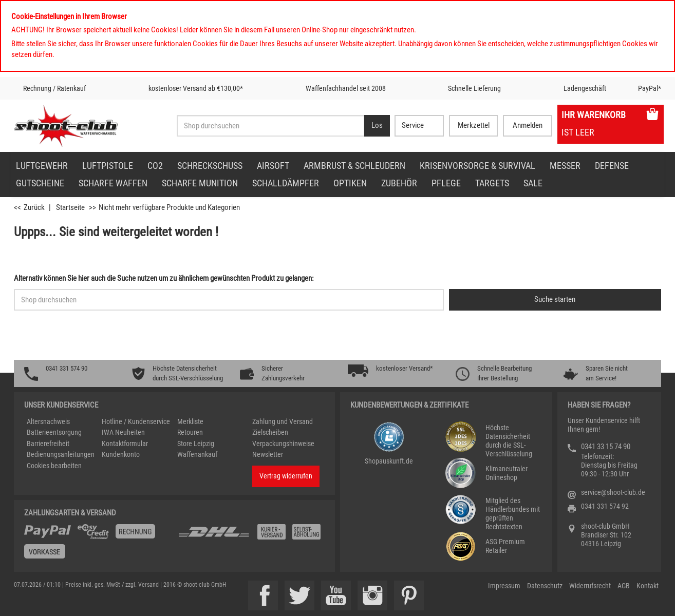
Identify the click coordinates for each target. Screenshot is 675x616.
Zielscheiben (270, 432)
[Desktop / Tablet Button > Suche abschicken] (377, 126)
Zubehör (399, 183)
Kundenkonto (121, 454)
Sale (533, 183)
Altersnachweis (48, 421)
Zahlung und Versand (283, 421)
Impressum (504, 586)
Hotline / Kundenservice (136, 421)
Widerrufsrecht (590, 586)
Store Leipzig (196, 444)
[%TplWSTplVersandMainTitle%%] (98, 545)
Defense (612, 166)
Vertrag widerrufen (286, 476)
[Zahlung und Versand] (251, 536)
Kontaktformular (125, 444)
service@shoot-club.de (613, 492)
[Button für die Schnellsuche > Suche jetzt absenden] (555, 300)
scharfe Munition (200, 183)
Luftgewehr (42, 166)
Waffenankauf (197, 454)
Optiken (350, 183)
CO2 (155, 166)
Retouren (190, 432)
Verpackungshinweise (283, 444)
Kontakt (648, 586)
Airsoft (273, 166)
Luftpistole (108, 166)
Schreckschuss (210, 166)
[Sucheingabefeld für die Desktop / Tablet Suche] (270, 126)
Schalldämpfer (286, 183)
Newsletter (268, 454)
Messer (565, 166)
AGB (624, 586)
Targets (492, 183)
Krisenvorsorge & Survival (477, 166)
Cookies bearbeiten (54, 466)
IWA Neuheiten (123, 432)
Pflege (446, 183)
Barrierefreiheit (48, 444)
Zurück (34, 207)
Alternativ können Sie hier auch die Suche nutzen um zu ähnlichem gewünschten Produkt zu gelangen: (164, 278)
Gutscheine (40, 183)
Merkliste (190, 421)
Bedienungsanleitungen (61, 454)
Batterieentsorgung (54, 432)
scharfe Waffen (113, 183)
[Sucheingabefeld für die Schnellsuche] (229, 300)
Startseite (70, 207)
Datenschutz (545, 586)
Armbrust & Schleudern (354, 166)
